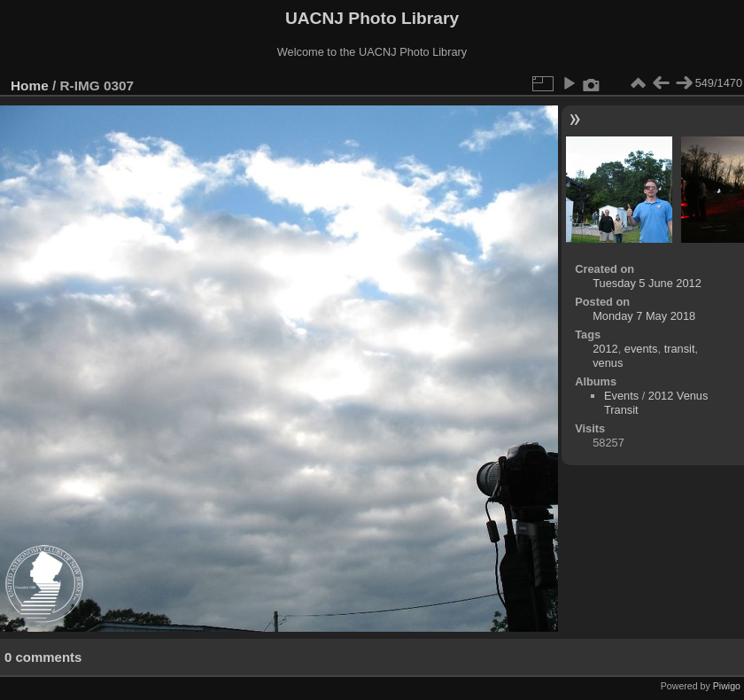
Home (30, 86)
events (641, 349)
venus (608, 363)
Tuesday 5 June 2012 (647, 283)
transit (680, 349)
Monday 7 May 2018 (644, 316)
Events (621, 396)
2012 (605, 349)
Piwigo (727, 686)
